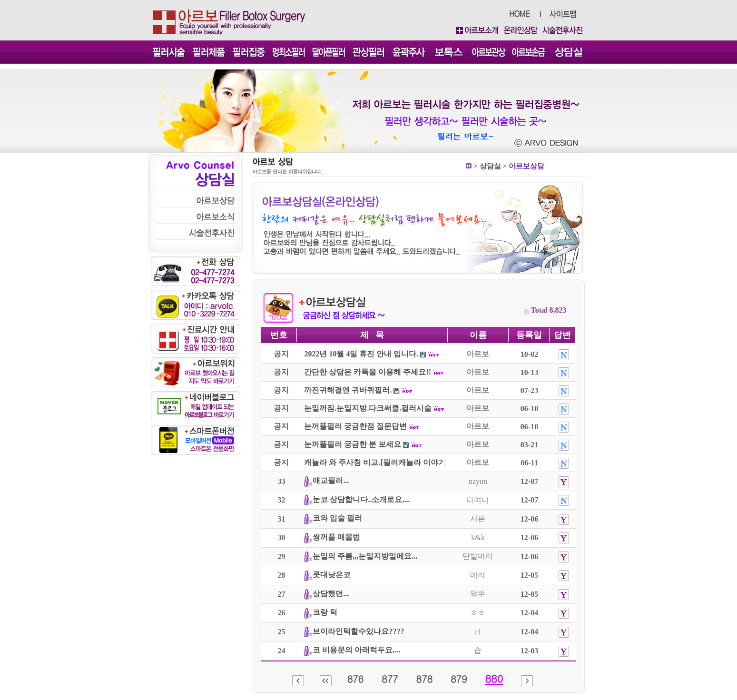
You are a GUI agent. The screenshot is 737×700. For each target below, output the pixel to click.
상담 (487, 166)
